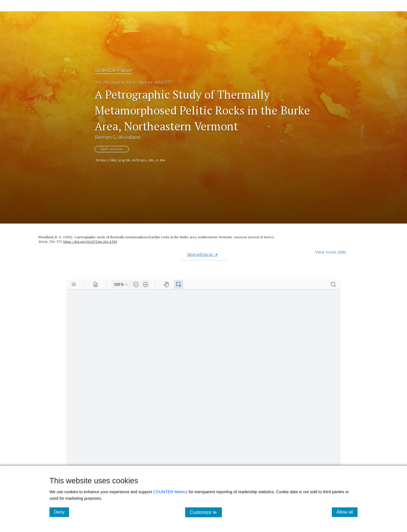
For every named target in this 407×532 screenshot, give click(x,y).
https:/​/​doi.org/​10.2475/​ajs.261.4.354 (90, 242)
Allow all (347, 512)
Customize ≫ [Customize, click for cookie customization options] (206, 512)
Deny (61, 512)
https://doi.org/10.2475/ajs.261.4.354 (131, 160)
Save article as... (202, 254)
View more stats (331, 252)
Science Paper (114, 70)
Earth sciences (112, 149)
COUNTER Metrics (170, 492)
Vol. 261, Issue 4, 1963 (115, 82)
